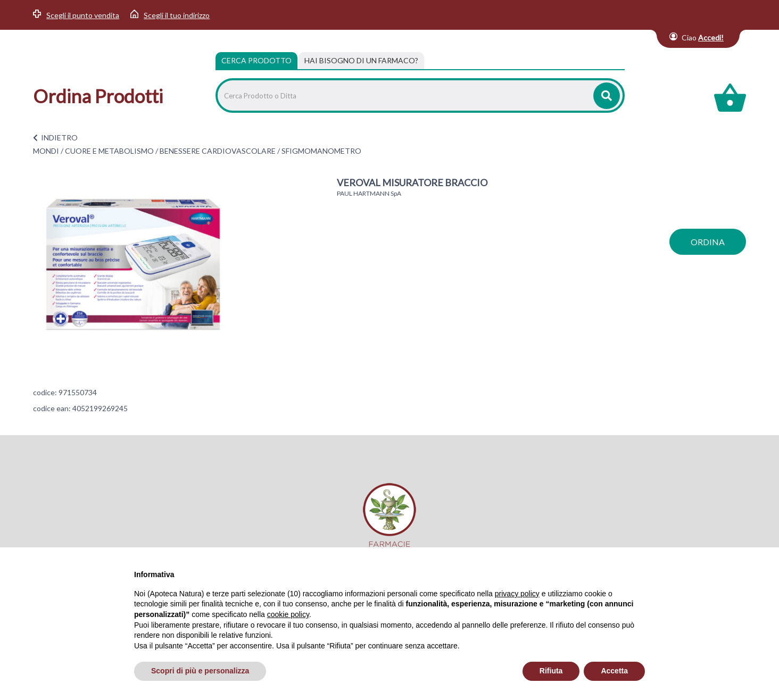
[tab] (361, 61)
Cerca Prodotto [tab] (256, 60)
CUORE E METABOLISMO (109, 151)
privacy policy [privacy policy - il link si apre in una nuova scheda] (517, 594)
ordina (708, 242)
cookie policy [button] (288, 614)
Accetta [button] (614, 671)
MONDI (46, 151)
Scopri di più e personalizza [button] (200, 671)
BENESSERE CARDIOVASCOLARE (218, 151)
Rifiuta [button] (551, 671)
